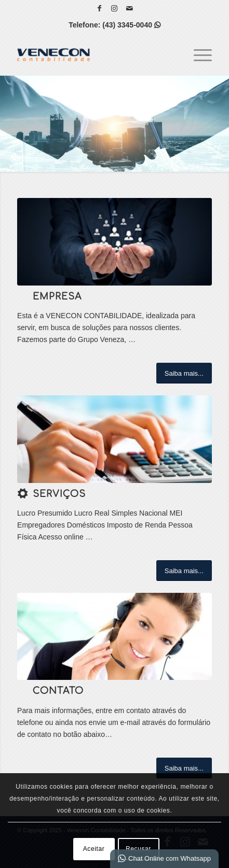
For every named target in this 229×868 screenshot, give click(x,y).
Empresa (57, 297)
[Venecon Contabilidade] (95, 54)
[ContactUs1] (114, 637)
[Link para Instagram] (114, 8)
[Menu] (198, 54)
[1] (114, 242)
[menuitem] (198, 54)
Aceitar (94, 849)
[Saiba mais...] (184, 373)
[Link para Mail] (129, 8)
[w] (114, 439)
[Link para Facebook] (99, 8)
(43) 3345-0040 (131, 25)
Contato (58, 691)
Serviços (59, 494)
